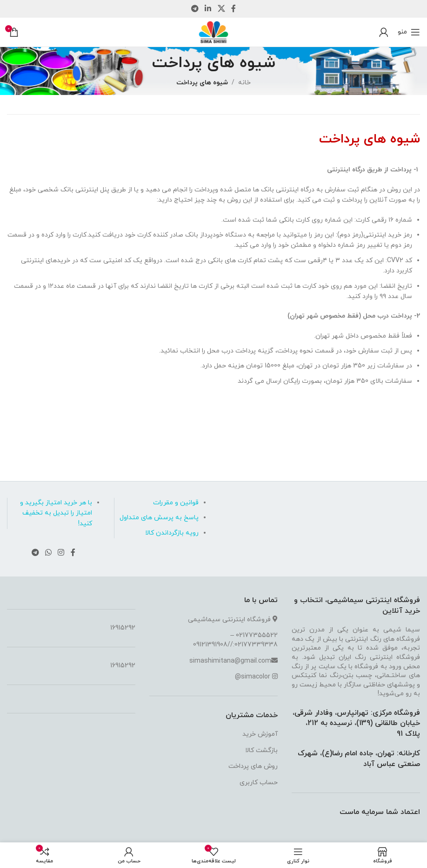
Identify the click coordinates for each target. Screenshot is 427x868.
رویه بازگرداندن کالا (172, 533)
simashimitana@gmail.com (230, 661)
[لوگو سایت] (213, 31)
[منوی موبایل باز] (409, 32)
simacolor (256, 677)
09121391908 (210, 645)
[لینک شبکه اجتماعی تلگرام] (195, 9)
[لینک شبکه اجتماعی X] (221, 9)
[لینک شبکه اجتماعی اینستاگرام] (61, 553)
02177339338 (256, 645)
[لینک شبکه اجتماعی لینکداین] (208, 9)
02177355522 (257, 635)
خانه (244, 83)
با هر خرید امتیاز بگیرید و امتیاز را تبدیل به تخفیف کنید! (56, 513)
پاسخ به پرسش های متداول (159, 518)
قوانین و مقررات (176, 503)
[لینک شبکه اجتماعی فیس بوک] (233, 9)
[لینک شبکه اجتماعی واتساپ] (48, 553)
